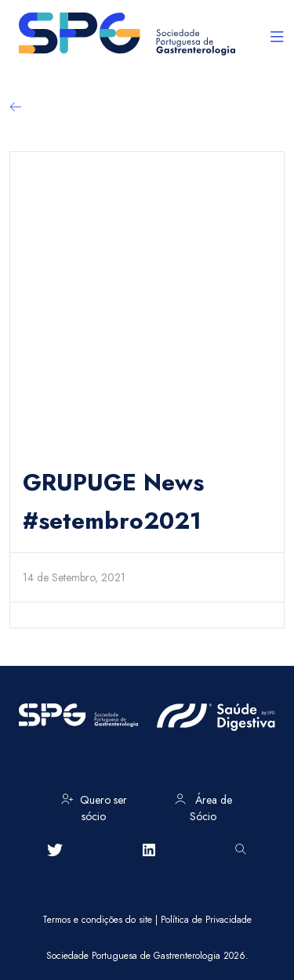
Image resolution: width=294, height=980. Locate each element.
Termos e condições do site (97, 920)
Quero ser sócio (94, 805)
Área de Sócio (203, 805)
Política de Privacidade (206, 920)
